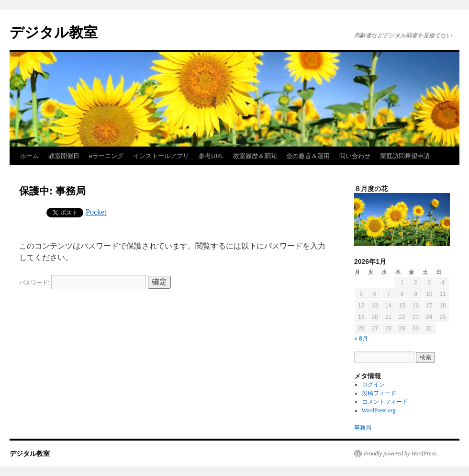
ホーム (29, 156)
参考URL (211, 156)
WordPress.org (379, 410)
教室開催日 (64, 156)
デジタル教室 (54, 32)
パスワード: (83, 283)
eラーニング (106, 156)
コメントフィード (385, 402)
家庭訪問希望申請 (405, 156)
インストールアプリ (161, 156)
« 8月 (361, 339)
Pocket (96, 212)
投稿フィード (379, 393)
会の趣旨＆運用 (308, 156)
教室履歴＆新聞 (255, 156)
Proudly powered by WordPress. (401, 453)
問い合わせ (355, 156)
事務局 (363, 428)
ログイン (373, 385)
